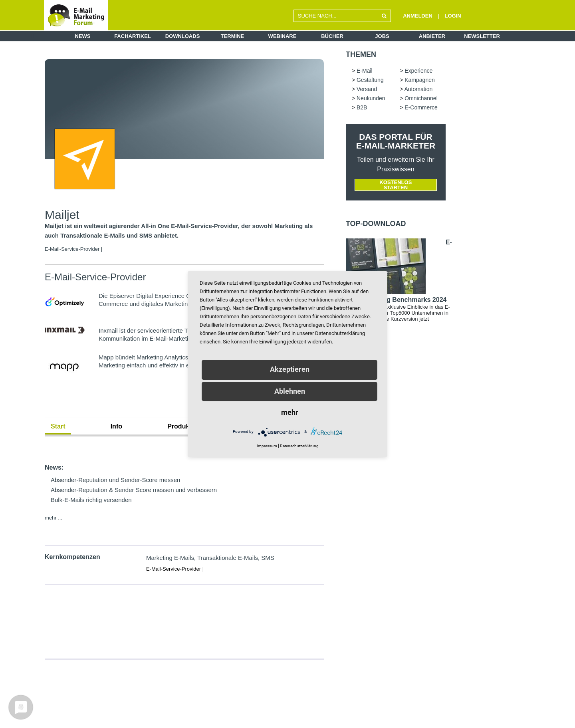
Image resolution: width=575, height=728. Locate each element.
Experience (418, 71)
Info (116, 426)
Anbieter (432, 36)
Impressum (267, 446)
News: (54, 467)
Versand (367, 89)
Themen (361, 54)
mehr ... (54, 518)
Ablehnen (290, 391)
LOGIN (453, 16)
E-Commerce (421, 107)
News (83, 36)
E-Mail (365, 71)
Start (58, 426)
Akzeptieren (290, 369)
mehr (290, 412)
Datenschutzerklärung (299, 446)
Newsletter (482, 36)
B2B (362, 107)
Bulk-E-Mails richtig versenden (91, 500)
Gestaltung (370, 80)
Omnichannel (421, 98)
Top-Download (376, 224)
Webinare (283, 36)
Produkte (181, 426)
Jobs (382, 36)
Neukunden (371, 98)
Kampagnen (420, 80)
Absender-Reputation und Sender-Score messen (115, 480)
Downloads (183, 36)
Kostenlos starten (396, 185)
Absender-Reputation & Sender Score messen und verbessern (134, 490)
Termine (233, 36)
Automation (418, 89)
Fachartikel (133, 36)
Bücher (332, 36)
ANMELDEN (418, 16)
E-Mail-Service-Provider (95, 277)
